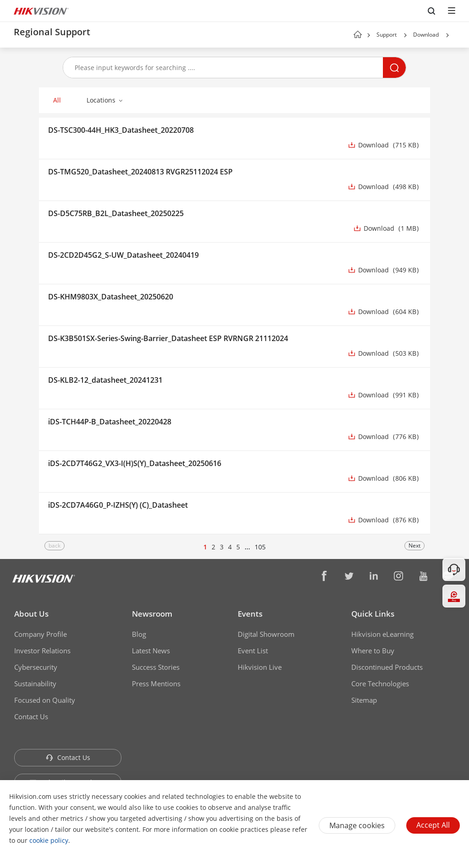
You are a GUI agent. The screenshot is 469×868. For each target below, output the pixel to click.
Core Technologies (380, 684)
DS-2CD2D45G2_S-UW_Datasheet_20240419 (123, 255)
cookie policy (49, 840)
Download (426, 35)
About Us (31, 614)
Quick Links (373, 614)
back (55, 545)
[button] (405, 35)
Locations (101, 100)
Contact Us (31, 716)
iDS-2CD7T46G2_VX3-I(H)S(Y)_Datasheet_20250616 (135, 463)
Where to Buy (373, 651)
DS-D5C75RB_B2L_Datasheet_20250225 (116, 213)
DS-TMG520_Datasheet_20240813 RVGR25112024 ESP (140, 172)
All (57, 100)
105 (260, 547)
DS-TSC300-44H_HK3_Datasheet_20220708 (121, 130)
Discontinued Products (387, 667)
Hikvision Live (260, 667)
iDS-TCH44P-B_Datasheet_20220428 (110, 422)
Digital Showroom (266, 634)
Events (250, 614)
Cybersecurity (36, 667)
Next (414, 545)
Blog (139, 634)
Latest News (151, 651)
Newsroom (152, 614)
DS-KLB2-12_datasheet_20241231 (105, 380)
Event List (253, 651)
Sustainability (35, 684)
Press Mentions (156, 684)
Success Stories (156, 667)
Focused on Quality (45, 700)
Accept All (433, 825)
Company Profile (41, 634)
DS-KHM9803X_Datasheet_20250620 (111, 297)
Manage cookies (357, 825)
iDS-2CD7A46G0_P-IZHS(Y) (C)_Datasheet (118, 505)
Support (387, 35)
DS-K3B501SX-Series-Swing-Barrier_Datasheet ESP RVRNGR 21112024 (168, 338)
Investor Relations (42, 651)
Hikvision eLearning (382, 634)
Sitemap (364, 700)
